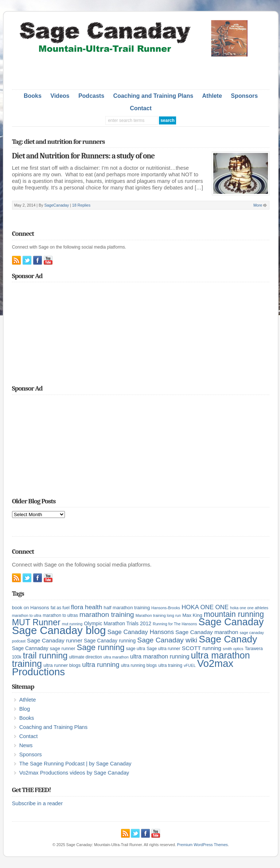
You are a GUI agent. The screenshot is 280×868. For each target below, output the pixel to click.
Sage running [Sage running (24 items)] (101, 647)
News (26, 745)
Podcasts (91, 96)
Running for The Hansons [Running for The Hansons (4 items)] (175, 624)
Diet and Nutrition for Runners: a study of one (83, 156)
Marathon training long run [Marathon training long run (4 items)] (158, 615)
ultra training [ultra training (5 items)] (170, 665)
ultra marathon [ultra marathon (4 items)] (116, 657)
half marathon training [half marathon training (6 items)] (127, 608)
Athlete (212, 96)
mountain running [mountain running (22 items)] (234, 614)
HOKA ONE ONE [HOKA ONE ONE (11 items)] (205, 607)
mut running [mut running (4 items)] (72, 624)
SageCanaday (57, 205)
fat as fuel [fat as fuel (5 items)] (60, 608)
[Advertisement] (141, 71)
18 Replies (81, 205)
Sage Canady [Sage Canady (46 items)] (228, 639)
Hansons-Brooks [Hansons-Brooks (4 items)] (166, 608)
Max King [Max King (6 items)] (192, 615)
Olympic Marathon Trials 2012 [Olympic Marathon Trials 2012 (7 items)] (118, 623)
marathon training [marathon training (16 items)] (107, 614)
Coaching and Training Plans (153, 96)
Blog (25, 709)
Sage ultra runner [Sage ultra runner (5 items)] (163, 649)
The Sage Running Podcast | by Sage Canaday (75, 764)
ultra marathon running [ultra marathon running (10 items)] (160, 656)
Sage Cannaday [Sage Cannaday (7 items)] (30, 648)
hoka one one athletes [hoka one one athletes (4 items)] (249, 608)
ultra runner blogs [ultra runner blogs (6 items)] (62, 665)
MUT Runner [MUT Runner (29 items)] (36, 622)
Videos (60, 96)
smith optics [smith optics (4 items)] (233, 649)
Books (33, 96)
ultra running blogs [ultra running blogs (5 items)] (139, 665)
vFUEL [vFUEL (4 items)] (190, 665)
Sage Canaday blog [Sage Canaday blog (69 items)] (59, 630)
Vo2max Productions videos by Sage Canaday (74, 773)
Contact (141, 108)
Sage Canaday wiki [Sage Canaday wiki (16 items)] (167, 640)
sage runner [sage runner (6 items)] (63, 648)
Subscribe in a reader (37, 803)
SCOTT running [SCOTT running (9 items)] (202, 648)
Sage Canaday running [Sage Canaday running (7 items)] (110, 641)
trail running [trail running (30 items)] (45, 656)
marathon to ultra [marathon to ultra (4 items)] (27, 615)
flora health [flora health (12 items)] (87, 607)
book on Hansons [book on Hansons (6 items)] (31, 608)
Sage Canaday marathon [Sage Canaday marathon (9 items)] (207, 632)
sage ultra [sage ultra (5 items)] (136, 649)
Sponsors (244, 96)
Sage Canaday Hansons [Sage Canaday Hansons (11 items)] (140, 632)
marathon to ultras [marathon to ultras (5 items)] (60, 615)
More (258, 205)
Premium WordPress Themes (203, 845)
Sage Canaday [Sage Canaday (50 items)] (231, 622)
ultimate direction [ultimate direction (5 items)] (85, 657)
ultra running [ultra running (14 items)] (101, 665)
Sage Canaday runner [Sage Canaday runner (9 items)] (55, 640)
